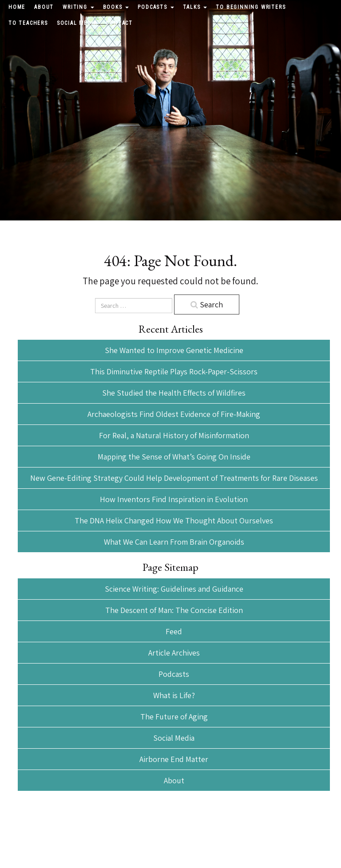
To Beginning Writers (251, 7)
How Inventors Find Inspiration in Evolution (174, 499)
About (44, 7)
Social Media (77, 23)
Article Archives (174, 653)
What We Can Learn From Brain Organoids (174, 542)
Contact (119, 23)
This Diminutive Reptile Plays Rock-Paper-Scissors (174, 371)
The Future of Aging (174, 717)
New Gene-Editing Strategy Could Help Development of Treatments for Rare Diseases (174, 478)
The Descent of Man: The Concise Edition (174, 610)
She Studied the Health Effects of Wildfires (174, 393)
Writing (78, 7)
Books (116, 7)
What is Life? (174, 695)
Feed (174, 631)
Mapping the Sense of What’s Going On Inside (174, 457)
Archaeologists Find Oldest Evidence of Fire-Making (174, 414)
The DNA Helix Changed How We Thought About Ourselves (174, 520)
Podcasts (156, 7)
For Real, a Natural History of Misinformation (174, 435)
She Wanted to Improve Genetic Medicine (174, 350)
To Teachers (28, 23)
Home (17, 7)
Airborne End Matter (174, 759)
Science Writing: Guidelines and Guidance (174, 589)
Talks (195, 7)
